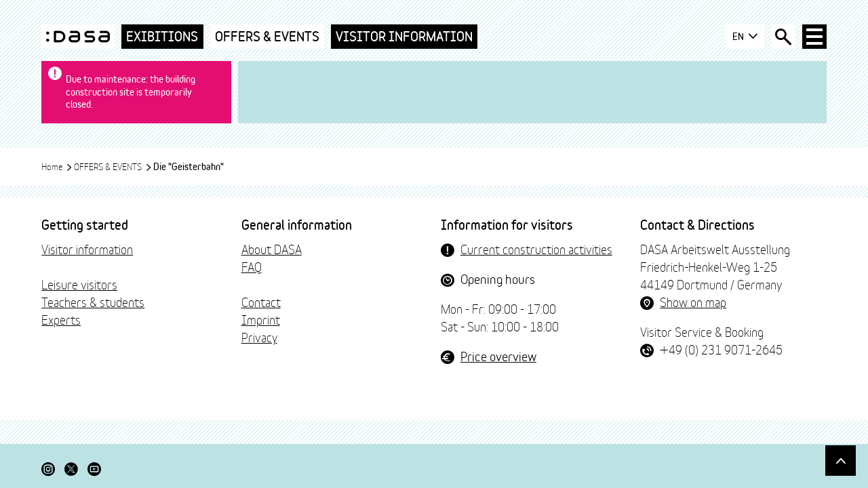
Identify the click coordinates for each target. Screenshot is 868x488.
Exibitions (162, 36)
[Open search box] (783, 37)
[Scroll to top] (841, 461)
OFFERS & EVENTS (267, 36)
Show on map (693, 302)
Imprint (261, 319)
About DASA (272, 249)
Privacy (259, 337)
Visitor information (87, 249)
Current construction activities (536, 249)
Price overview (498, 356)
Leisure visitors (79, 284)
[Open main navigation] (814, 37)
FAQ (252, 266)
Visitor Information (404, 36)
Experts (61, 319)
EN (745, 37)
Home (57, 166)
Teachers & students (93, 302)
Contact (261, 302)
